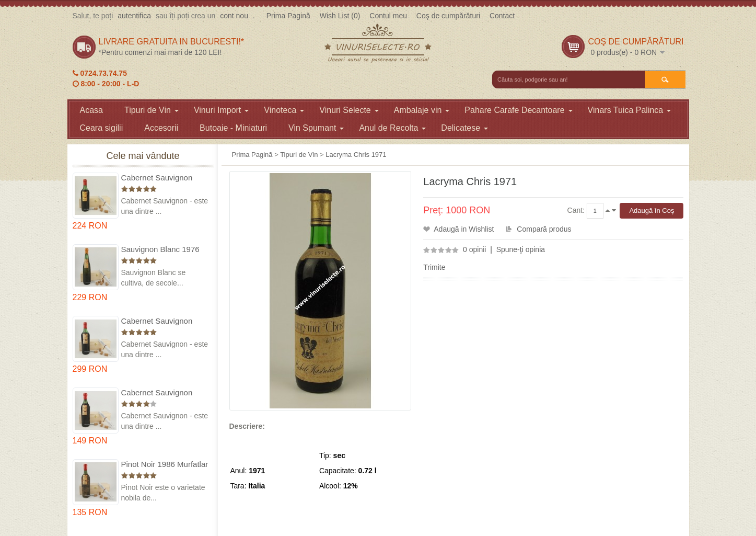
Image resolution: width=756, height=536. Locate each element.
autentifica (134, 16)
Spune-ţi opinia (521, 249)
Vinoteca (284, 110)
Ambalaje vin (422, 110)
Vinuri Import (221, 110)
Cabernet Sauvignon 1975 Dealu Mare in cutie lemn (165, 178)
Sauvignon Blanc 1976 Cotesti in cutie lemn (160, 250)
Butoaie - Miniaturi (233, 128)
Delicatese (464, 128)
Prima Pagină (288, 16)
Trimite (434, 267)
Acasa (91, 110)
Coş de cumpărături (448, 16)
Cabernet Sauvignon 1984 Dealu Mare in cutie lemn (165, 393)
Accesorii (161, 128)
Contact (502, 16)
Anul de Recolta (392, 128)
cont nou (234, 16)
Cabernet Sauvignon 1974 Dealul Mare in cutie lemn (157, 321)
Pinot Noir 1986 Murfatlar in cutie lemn (165, 465)
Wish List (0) (340, 16)
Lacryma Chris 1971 (356, 155)
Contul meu (388, 16)
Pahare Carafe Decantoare (518, 110)
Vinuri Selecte (349, 110)
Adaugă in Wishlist (464, 229)
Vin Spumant (316, 128)
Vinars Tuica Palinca (630, 110)
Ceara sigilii (102, 128)
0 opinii (474, 249)
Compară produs (544, 229)
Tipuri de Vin (152, 110)
